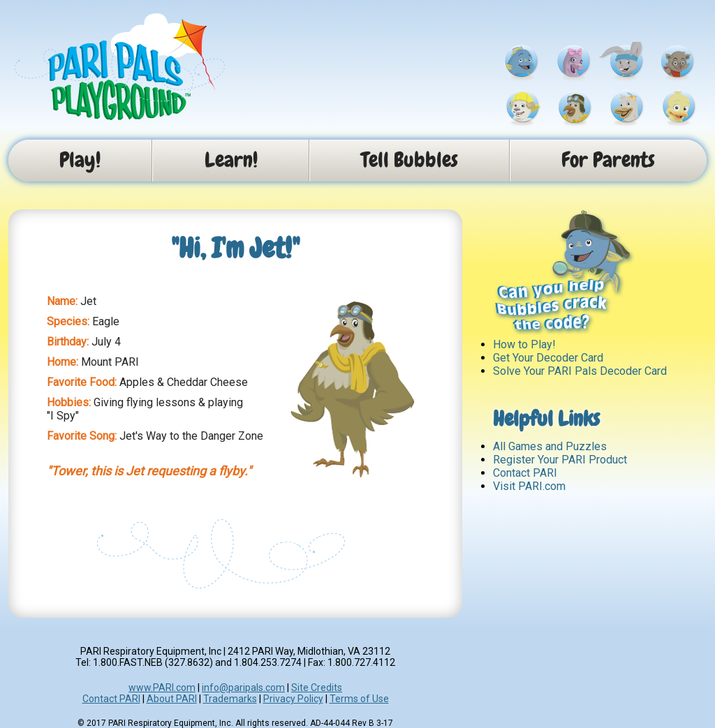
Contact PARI (525, 473)
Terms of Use (359, 699)
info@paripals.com (243, 688)
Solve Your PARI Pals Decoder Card (580, 371)
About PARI (172, 699)
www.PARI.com (162, 688)
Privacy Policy (293, 699)
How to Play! (524, 344)
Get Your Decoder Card (548, 358)
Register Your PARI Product (560, 460)
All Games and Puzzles (550, 446)
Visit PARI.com (529, 486)
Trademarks (230, 699)
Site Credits (317, 688)
